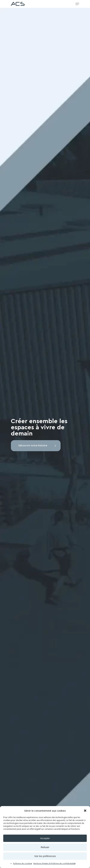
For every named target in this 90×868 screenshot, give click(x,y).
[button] (85, 811)
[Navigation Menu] (77, 4)
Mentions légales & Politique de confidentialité (54, 863)
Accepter (45, 838)
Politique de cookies (22, 863)
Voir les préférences (45, 856)
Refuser (45, 847)
